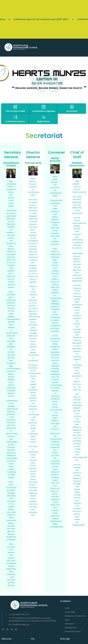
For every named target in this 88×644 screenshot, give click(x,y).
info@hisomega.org (19, 625)
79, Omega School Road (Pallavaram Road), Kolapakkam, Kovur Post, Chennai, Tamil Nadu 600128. (33, 619)
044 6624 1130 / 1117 (19, 614)
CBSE (67, 608)
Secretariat (72, 111)
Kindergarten (71, 628)
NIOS (67, 620)
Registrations (44, 121)
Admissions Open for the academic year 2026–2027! (31, 19)
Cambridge (70, 612)
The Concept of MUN (15, 111)
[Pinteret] (12, 630)
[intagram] (16, 630)
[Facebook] (3, 630)
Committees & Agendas (44, 111)
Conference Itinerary (15, 121)
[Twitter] (8, 630)
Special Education (73, 631)
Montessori (70, 624)
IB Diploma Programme (75, 616)
